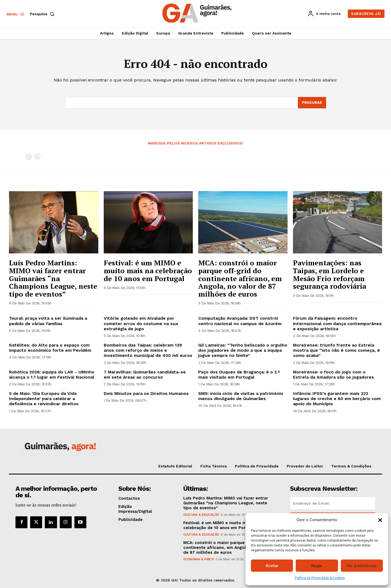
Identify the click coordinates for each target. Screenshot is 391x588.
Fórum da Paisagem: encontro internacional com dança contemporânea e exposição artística (337, 323)
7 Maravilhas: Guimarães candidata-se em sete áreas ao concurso (145, 375)
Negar (317, 566)
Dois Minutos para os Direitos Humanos (146, 393)
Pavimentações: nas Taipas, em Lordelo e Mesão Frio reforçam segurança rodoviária (329, 274)
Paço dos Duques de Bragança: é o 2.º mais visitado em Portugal (239, 375)
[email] (333, 503)
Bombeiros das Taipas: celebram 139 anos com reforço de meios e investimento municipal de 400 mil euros (148, 350)
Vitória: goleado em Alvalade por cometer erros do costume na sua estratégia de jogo (141, 323)
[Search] (312, 103)
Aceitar (272, 566)
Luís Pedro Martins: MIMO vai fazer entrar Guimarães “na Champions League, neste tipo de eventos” (53, 278)
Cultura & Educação (201, 515)
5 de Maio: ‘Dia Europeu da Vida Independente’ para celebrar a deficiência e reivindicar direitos (44, 399)
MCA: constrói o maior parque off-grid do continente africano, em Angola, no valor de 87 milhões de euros (240, 278)
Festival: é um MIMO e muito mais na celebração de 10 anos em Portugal (148, 270)
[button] (380, 520)
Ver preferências (362, 566)
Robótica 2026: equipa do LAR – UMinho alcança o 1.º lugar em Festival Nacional (52, 375)
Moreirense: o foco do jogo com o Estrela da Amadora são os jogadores (333, 375)
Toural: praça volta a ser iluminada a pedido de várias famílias (48, 321)
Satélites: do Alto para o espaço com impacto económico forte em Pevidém (50, 348)
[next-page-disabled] (37, 157)
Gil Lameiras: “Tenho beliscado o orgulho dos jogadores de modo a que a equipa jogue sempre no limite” (243, 350)
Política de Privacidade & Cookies (320, 578)
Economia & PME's (199, 559)
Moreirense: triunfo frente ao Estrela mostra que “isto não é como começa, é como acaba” (336, 350)
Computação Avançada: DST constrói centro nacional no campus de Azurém (240, 321)
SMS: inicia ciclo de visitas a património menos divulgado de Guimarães (241, 396)
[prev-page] (29, 157)
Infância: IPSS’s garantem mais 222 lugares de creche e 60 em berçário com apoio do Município (337, 399)
